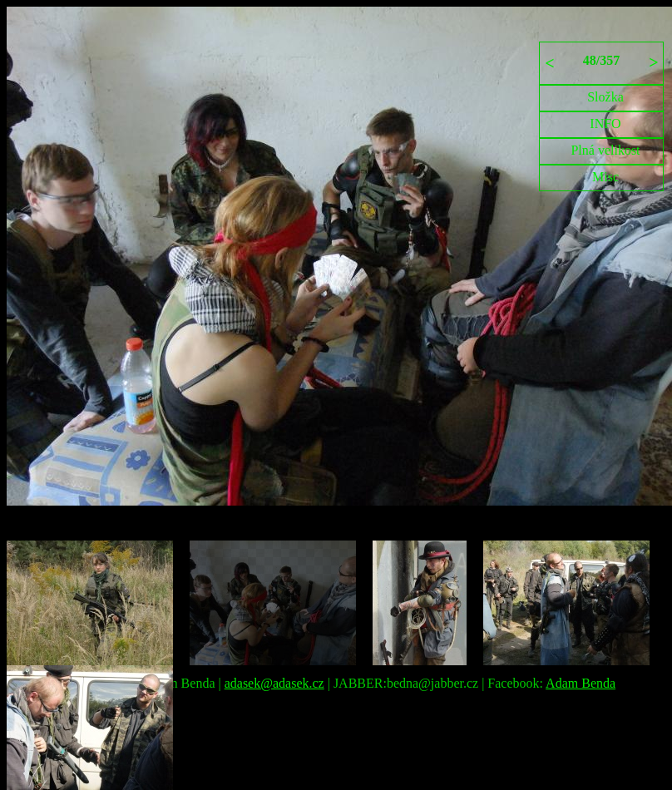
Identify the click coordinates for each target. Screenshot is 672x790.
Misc (605, 177)
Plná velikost (605, 150)
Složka (605, 97)
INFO (605, 123)
